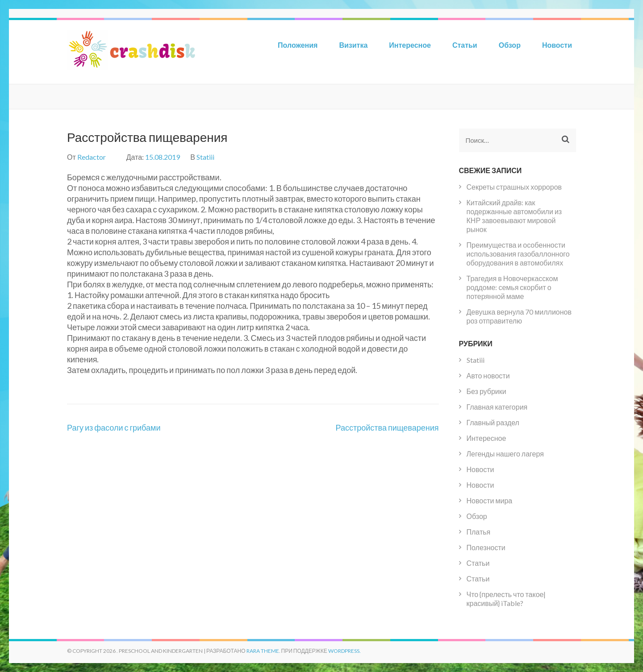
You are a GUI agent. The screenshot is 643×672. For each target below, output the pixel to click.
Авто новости (488, 375)
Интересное (410, 45)
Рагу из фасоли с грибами (114, 427)
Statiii (205, 157)
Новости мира (490, 500)
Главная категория (497, 407)
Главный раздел (493, 422)
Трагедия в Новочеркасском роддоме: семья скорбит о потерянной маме (512, 287)
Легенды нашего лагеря (505, 454)
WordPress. (344, 651)
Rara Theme (263, 651)
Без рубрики (486, 391)
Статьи (465, 45)
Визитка (353, 45)
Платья (479, 532)
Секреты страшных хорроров (514, 187)
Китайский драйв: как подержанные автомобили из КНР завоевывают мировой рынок (514, 216)
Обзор (510, 45)
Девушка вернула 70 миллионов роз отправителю (519, 316)
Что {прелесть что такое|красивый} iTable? (506, 599)
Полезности (486, 547)
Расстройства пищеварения (387, 427)
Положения (298, 45)
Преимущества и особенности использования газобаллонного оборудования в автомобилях (518, 254)
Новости (557, 45)
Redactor (92, 157)
